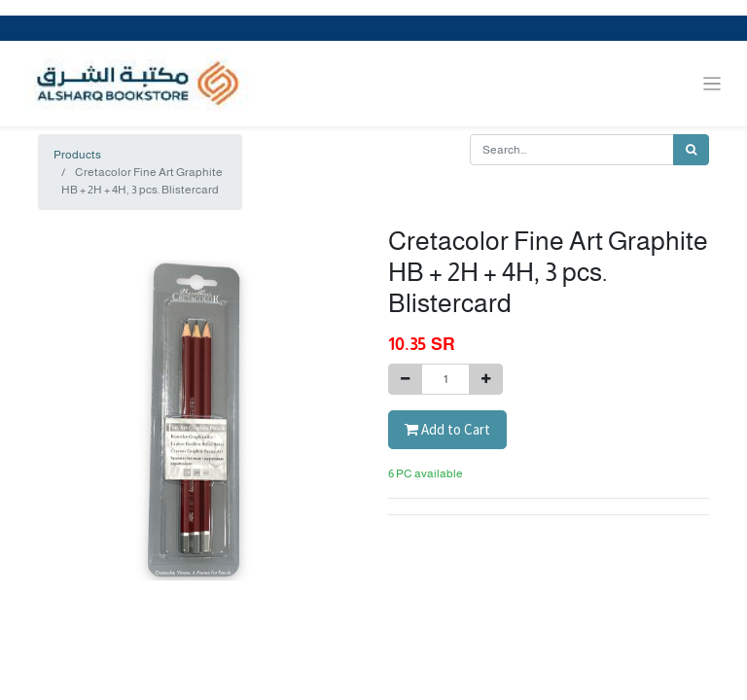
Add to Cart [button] (447, 429)
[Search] (691, 150)
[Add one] (486, 379)
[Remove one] (405, 379)
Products (77, 155)
